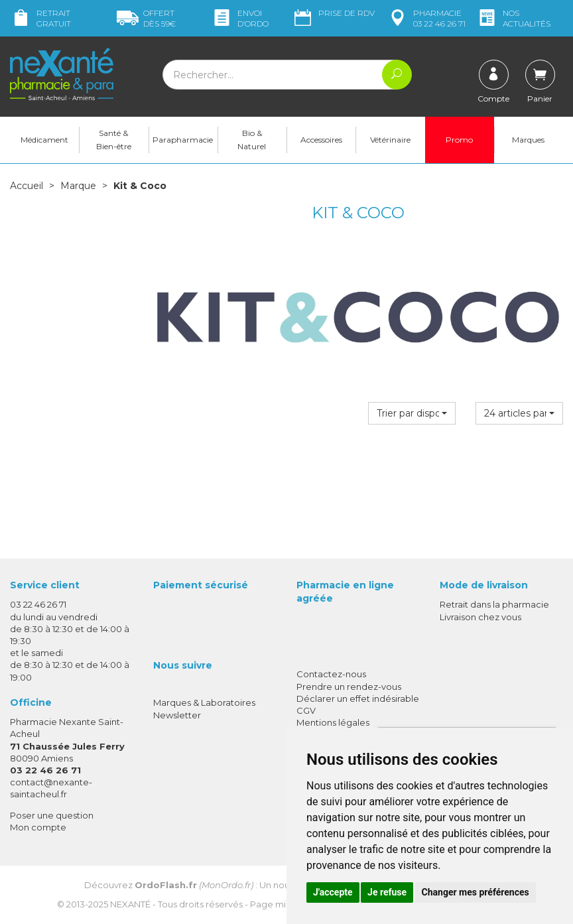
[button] (412, 413)
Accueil (27, 186)
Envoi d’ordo (240, 18)
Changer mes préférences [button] (476, 892)
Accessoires (321, 140)
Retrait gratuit (40, 18)
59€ (146, 18)
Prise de (333, 13)
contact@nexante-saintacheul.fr (51, 788)
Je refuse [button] (387, 892)
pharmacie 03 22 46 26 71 (426, 18)
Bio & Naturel (252, 140)
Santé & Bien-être (114, 140)
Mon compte (38, 827)
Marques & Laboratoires (204, 702)
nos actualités (513, 18)
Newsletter (177, 715)
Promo (459, 140)
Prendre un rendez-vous (349, 687)
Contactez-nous (331, 674)
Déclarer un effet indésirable (358, 698)
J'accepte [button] (333, 892)
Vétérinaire (390, 140)
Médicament (44, 140)
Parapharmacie (183, 140)
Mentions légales (333, 722)
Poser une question (52, 815)
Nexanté (130, 904)
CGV (306, 710)
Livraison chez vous (480, 617)
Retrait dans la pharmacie (494, 604)
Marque (78, 186)
